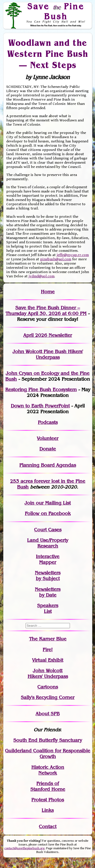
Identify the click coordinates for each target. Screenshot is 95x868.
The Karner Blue (48, 639)
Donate (48, 449)
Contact (48, 827)
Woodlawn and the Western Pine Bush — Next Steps (48, 53)
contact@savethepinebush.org (24, 848)
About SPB (48, 714)
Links (48, 810)
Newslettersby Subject (48, 576)
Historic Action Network (48, 770)
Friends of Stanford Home (48, 786)
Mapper (48, 562)
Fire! (48, 650)
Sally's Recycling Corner (48, 697)
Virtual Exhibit (48, 660)
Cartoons (48, 687)
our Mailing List (53, 503)
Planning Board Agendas (48, 465)
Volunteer (48, 438)
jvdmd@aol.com (41, 276)
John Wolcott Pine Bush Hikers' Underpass (48, 354)
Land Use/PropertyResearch (48, 543)
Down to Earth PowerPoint (40, 406)
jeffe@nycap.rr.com (73, 255)
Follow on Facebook (48, 513)
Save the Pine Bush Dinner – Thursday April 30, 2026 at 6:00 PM (46, 311)
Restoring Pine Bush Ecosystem (41, 390)
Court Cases (48, 530)
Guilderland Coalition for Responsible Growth (48, 754)
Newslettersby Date (48, 592)
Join (29, 503)
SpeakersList (48, 608)
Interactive (48, 557)
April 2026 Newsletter (48, 335)
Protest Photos (48, 800)
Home (48, 292)
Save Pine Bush (56, 11)
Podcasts (48, 422)
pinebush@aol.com (56, 259)
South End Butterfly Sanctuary (48, 740)
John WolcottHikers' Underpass (48, 674)
